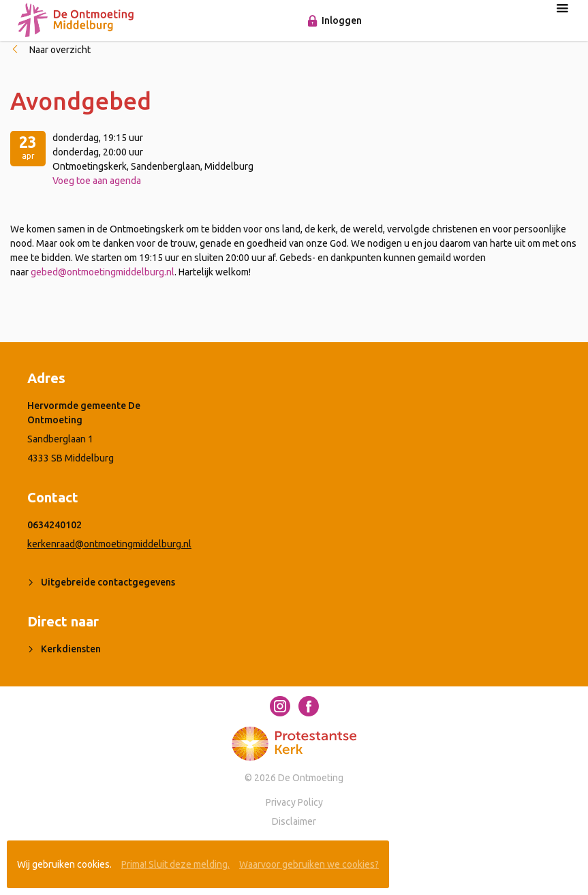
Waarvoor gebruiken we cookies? (309, 864)
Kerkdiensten (71, 649)
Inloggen (342, 20)
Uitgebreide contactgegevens (108, 582)
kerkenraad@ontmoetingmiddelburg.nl (109, 544)
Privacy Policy (294, 802)
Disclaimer (294, 821)
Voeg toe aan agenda (97, 181)
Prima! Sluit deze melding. (175, 864)
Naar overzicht (60, 50)
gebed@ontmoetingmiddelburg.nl (103, 272)
